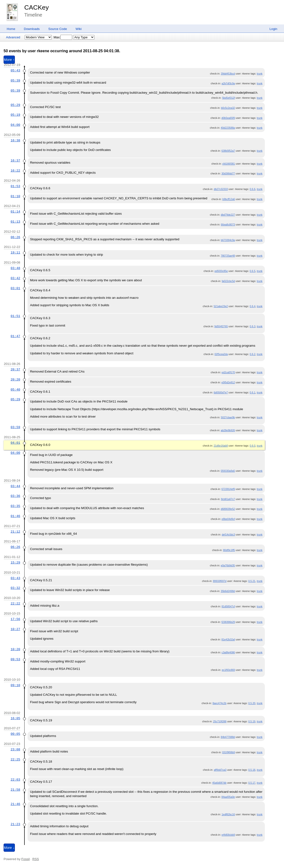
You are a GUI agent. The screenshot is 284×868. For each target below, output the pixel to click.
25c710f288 (220, 721)
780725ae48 (228, 256)
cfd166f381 (229, 164)
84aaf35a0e (228, 797)
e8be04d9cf (228, 519)
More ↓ (9, 848)
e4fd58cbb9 (228, 835)
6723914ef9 (228, 489)
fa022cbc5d (228, 281)
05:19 (15, 115)
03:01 (15, 288)
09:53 (15, 659)
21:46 (15, 804)
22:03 (15, 780)
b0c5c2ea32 (228, 108)
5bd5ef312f (229, 98)
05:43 (15, 70)
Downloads (32, 29)
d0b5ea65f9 (228, 118)
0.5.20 (252, 703)
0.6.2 (253, 354)
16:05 (15, 718)
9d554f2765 (221, 326)
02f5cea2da (221, 354)
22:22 (15, 604)
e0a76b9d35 (228, 565)
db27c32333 (221, 189)
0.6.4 (253, 306)
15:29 (15, 563)
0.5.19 (252, 721)
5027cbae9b (228, 417)
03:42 (15, 278)
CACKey (36, 7)
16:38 (15, 140)
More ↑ (9, 60)
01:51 (15, 316)
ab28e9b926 (228, 430)
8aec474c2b (220, 703)
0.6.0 (253, 446)
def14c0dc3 (228, 535)
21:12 (15, 532)
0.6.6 (253, 189)
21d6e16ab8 (221, 446)
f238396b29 (228, 622)
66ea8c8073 (228, 224)
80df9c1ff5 (229, 550)
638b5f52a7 (228, 151)
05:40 (15, 390)
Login (273, 29)
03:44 (15, 486)
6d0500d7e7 (221, 392)
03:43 (15, 578)
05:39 (15, 80)
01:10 (15, 196)
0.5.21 (252, 581)
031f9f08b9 (229, 752)
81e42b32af (228, 639)
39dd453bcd (228, 74)
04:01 (15, 443)
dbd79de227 (228, 215)
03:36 (15, 496)
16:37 (15, 161)
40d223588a (228, 128)
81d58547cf (228, 606)
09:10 (15, 685)
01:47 (15, 336)
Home (11, 29)
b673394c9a (228, 240)
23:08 (15, 749)
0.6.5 (253, 271)
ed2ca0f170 (228, 372)
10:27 (15, 629)
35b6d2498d (228, 591)
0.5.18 (252, 770)
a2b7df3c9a (228, 83)
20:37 (15, 369)
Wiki (78, 29)
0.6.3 (253, 326)
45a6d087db (219, 783)
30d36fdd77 (228, 173)
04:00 (15, 125)
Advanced (13, 37)
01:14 (15, 212)
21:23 (15, 824)
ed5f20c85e (221, 271)
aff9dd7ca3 (220, 770)
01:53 (15, 186)
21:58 (15, 790)
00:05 (15, 734)
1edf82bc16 (228, 814)
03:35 (15, 506)
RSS (36, 859)
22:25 (15, 759)
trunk (260, 74)
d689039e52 (228, 509)
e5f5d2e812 (228, 382)
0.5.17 (252, 783)
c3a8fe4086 (228, 652)
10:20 (15, 649)
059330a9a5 (228, 471)
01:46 (15, 516)
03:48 (15, 268)
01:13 (15, 222)
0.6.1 (253, 392)
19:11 (15, 253)
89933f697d (220, 581)
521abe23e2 (221, 306)
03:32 (15, 588)
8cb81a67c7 (228, 499)
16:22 (15, 171)
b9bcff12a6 (229, 199)
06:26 (15, 237)
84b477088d (228, 737)
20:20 (15, 379)
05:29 (15, 105)
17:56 (15, 619)
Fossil (26, 859)
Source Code (58, 29)
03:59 (15, 427)
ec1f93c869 (228, 670)
